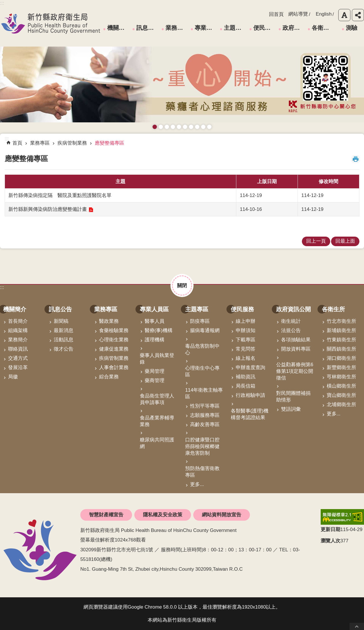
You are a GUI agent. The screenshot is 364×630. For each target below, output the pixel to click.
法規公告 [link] (291, 330)
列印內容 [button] (356, 159)
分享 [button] (358, 15)
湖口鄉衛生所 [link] (341, 358)
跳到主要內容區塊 (3, 3)
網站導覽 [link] (298, 14)
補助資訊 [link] (246, 377)
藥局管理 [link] (155, 371)
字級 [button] (344, 15)
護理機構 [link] (155, 340)
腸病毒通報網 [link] (205, 330)
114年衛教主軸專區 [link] (204, 393)
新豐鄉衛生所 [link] (341, 367)
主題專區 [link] (235, 28)
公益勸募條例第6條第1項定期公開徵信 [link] (295, 371)
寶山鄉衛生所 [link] (341, 395)
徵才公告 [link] (64, 349)
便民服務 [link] (265, 28)
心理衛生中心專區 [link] (202, 371)
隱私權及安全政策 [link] (163, 515)
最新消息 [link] (64, 330)
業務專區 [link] (177, 28)
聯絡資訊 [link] (18, 349)
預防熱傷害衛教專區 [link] (202, 472)
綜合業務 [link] (109, 377)
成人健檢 (203, 127)
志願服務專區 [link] (205, 415)
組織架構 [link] (18, 330)
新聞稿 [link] (61, 321)
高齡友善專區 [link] (205, 424)
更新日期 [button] (330, 529)
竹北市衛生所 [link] (341, 321)
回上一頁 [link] (316, 241)
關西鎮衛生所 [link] (341, 349)
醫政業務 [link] (109, 321)
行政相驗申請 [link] (250, 395)
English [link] (324, 14)
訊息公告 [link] (148, 28)
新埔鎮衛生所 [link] (341, 330)
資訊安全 (185, 127)
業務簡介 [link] (18, 340)
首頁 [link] (17, 143)
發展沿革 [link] (18, 367)
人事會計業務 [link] (114, 367)
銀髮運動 (209, 127)
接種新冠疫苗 (161, 127)
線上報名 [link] (246, 358)
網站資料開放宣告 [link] (222, 515)
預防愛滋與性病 (167, 127)
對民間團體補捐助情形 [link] (293, 397)
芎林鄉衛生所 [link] (341, 377)
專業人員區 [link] (206, 28)
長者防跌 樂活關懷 (173, 127)
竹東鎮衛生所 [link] (341, 340)
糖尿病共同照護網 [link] (157, 443)
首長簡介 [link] (18, 321)
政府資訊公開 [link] (294, 28)
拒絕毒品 (191, 127)
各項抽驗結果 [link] (296, 340)
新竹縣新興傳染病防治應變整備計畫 (48, 209)
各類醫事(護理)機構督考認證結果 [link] (250, 414)
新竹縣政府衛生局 (51, 23)
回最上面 (357, 626)
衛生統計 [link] (291, 321)
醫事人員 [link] (155, 321)
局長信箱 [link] (246, 386)
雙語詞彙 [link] (291, 409)
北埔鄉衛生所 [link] (341, 405)
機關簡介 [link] (119, 28)
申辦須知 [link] (246, 330)
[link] (342, 517)
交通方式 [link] (18, 358)
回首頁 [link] (276, 14)
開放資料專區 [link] (296, 349)
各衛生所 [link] (323, 28)
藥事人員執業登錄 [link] (157, 359)
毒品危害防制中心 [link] (202, 349)
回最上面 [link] (345, 241)
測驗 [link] (352, 28)
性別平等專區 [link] (205, 406)
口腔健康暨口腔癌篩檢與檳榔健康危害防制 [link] (202, 446)
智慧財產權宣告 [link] (106, 515)
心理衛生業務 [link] (114, 340)
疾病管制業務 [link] (72, 143)
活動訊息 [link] (64, 340)
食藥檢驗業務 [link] (114, 330)
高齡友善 (179, 127)
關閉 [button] (182, 286)
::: (2, 287)
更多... (197, 484)
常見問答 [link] (246, 349)
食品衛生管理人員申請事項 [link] (157, 399)
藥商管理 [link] (155, 381)
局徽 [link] (13, 377)
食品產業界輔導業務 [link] (157, 421)
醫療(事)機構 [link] (159, 330)
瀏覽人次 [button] (330, 541)
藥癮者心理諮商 (155, 127)
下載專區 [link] (246, 340)
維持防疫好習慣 (197, 127)
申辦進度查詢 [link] (250, 367)
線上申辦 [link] (246, 321)
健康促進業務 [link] (114, 349)
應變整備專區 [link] (109, 143)
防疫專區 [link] (200, 321)
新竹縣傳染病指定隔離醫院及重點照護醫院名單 (60, 195)
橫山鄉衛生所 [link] (341, 386)
